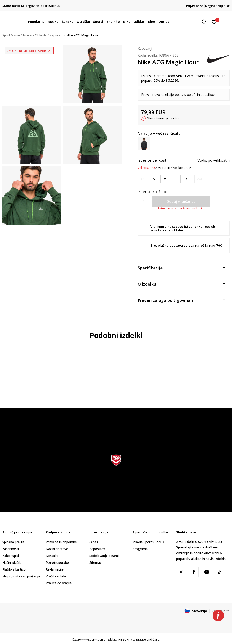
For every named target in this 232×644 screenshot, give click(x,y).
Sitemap (96, 563)
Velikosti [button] (164, 168)
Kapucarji (56, 35)
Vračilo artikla (56, 576)
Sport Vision (11, 35)
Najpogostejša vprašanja (21, 576)
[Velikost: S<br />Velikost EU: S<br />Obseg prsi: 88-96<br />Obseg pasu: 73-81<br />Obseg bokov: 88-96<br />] (154, 179)
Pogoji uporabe (57, 563)
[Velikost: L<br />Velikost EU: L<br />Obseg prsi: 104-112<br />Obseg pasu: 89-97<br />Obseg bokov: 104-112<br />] (176, 179)
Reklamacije (55, 569)
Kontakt (52, 556)
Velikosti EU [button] (146, 168)
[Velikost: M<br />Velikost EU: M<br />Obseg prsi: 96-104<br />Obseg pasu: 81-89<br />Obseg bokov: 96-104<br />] (165, 179)
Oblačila (41, 35)
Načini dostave (57, 549)
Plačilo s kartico (14, 569)
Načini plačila (12, 563)
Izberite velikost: (153, 160)
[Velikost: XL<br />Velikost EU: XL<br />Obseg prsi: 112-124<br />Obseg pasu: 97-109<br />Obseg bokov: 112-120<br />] (187, 179)
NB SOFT (124, 640)
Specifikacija (181, 268)
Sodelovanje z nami (104, 556)
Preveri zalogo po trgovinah (181, 300)
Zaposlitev (97, 549)
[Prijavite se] (214, 22)
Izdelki (27, 35)
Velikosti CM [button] (182, 168)
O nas (94, 542)
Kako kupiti (11, 556)
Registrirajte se (217, 6)
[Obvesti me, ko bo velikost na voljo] (142, 179)
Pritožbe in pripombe (61, 542)
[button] (206, 22)
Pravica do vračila (59, 583)
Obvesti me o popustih (163, 118)
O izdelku (181, 284)
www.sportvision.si (93, 640)
